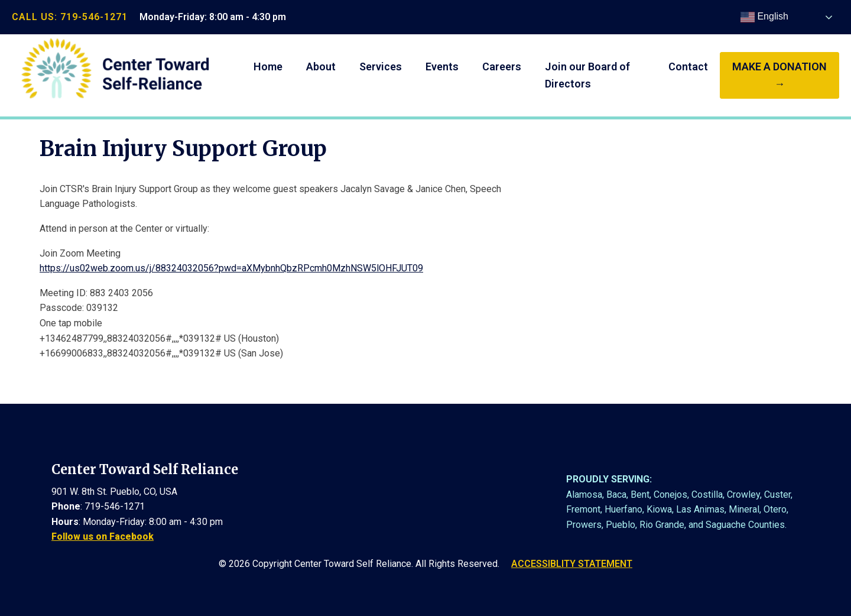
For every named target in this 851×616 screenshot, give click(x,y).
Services (381, 67)
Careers (502, 67)
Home (268, 67)
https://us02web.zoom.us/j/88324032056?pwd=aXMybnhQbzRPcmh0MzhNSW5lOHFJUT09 (231, 268)
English (764, 17)
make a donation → (779, 75)
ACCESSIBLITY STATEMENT (572, 564)
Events (442, 67)
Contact (688, 67)
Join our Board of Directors (587, 75)
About (321, 67)
